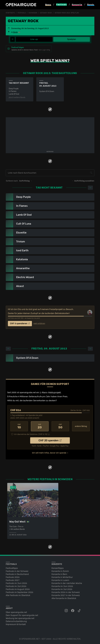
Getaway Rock (46, 13)
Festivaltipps (12, 568)
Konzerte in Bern (59, 574)
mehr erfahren (39, 324)
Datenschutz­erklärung (16, 621)
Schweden (33, 13)
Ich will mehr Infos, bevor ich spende (49, 453)
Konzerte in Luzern (60, 580)
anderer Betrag (81, 426)
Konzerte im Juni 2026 (62, 586)
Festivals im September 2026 (19, 592)
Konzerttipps (58, 568)
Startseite (10, 13)
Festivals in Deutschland (17, 574)
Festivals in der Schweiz (17, 571)
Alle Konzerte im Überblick (64, 598)
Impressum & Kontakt (16, 624)
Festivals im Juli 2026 (16, 586)
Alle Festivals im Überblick (18, 595)
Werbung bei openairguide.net (20, 618)
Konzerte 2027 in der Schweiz (66, 595)
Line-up (34, 39)
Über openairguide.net (16, 612)
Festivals (22, 13)
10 (19, 426)
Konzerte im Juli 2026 (62, 589)
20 (40, 426)
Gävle (15, 32)
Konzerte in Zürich (60, 571)
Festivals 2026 (13, 577)
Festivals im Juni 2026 (16, 583)
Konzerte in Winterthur (62, 577)
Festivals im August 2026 (18, 589)
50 (60, 426)
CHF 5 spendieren (20, 324)
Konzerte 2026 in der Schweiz (66, 592)
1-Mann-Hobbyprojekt (50, 392)
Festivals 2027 (13, 580)
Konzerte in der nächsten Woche (67, 583)
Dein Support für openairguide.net (22, 615)
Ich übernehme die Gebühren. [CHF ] (31, 434)
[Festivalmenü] (13, 39)
